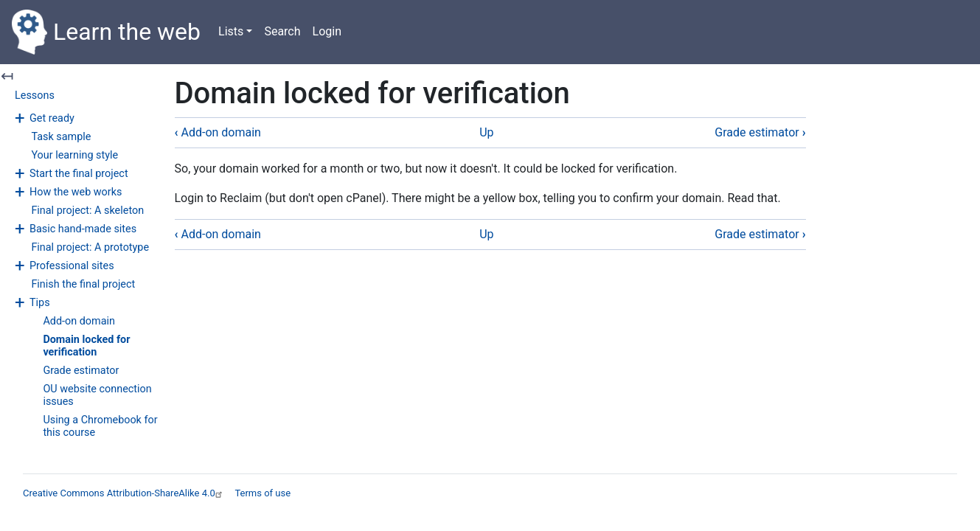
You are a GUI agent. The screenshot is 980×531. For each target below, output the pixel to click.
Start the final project (79, 174)
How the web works (76, 192)
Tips (40, 303)
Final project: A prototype (90, 247)
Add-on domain (79, 321)
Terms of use (263, 493)
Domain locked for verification (86, 346)
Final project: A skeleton (87, 211)
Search (282, 31)
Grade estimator (81, 371)
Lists (231, 31)
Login (327, 31)
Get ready (52, 118)
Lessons (35, 96)
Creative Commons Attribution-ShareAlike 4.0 (124, 493)
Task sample (61, 137)
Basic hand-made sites (83, 229)
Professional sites (72, 266)
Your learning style (74, 155)
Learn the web (106, 32)
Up (486, 132)
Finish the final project (83, 284)
